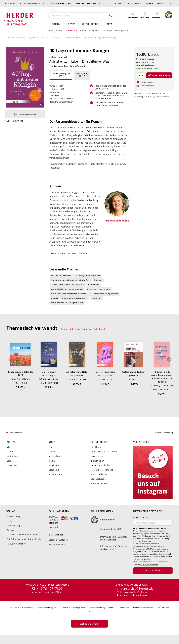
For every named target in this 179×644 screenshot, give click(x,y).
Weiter (169, 359)
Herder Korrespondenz (102, 470)
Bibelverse (92, 289)
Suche (54, 11)
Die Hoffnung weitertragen (49, 373)
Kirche (83, 31)
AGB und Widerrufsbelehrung (22, 608)
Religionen (94, 31)
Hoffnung (98, 280)
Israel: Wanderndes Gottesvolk (75, 298)
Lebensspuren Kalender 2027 (21, 373)
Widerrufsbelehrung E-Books (74, 608)
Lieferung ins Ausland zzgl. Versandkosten (152, 97)
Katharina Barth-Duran (65, 66)
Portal (56, 24)
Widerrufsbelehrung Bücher (48, 608)
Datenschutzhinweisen (149, 564)
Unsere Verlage (14, 517)
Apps (110, 24)
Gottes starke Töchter (133, 372)
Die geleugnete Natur (77, 372)
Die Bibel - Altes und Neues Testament (67, 289)
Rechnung (53, 523)
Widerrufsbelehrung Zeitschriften (102, 608)
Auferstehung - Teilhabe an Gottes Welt (68, 285)
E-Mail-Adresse (140, 517)
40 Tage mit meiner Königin (105, 38)
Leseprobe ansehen (27, 114)
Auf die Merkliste (147, 83)
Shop (71, 24)
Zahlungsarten (59, 511)
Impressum (89, 611)
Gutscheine (56, 535)
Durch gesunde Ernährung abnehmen (67, 303)
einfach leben (97, 461)
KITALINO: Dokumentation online (22, 535)
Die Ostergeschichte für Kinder (88, 276)
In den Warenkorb (161, 75)
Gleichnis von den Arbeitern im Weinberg (69, 294)
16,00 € (61, 75)
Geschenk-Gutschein (58, 540)
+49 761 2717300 (50, 589)
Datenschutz (124, 608)
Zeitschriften (135, 3)
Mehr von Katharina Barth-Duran (69, 253)
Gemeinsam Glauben (101, 465)
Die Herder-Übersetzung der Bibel (104, 294)
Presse (10, 521)
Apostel (55, 298)
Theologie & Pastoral (61, 3)
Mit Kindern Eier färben (61, 276)
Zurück (10, 359)
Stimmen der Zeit (99, 483)
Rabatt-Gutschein (57, 544)
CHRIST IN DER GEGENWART (104, 452)
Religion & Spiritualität (33, 3)
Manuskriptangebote (16, 544)
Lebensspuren (98, 479)
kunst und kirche (99, 474)
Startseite (21, 38)
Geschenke (107, 31)
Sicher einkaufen (102, 511)
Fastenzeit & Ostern (84, 38)
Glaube (60, 31)
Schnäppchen (122, 31)
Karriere (10, 530)
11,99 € (82, 75)
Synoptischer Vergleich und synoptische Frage (71, 280)
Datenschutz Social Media (143, 608)
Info (172, 3)
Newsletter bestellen (147, 511)
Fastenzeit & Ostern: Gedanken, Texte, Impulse (84, 329)
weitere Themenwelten (88, 3)
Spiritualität (72, 31)
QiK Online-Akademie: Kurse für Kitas (25, 539)
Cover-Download (15, 121)
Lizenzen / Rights (15, 526)
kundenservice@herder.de (134, 589)
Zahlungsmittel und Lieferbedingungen (151, 93)
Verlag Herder (143, 442)
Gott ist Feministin (105, 372)
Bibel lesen (96, 447)
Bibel (51, 31)
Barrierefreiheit (163, 608)
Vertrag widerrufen (89, 624)
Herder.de (10, 3)
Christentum (94, 285)
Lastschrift (54, 527)
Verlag (149, 3)
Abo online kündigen (132, 595)
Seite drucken (16, 433)
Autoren (119, 3)
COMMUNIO (97, 456)
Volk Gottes (96, 298)
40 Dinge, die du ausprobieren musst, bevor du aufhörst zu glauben (162, 377)
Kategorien (58, 38)
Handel (161, 3)
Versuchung (105, 289)
